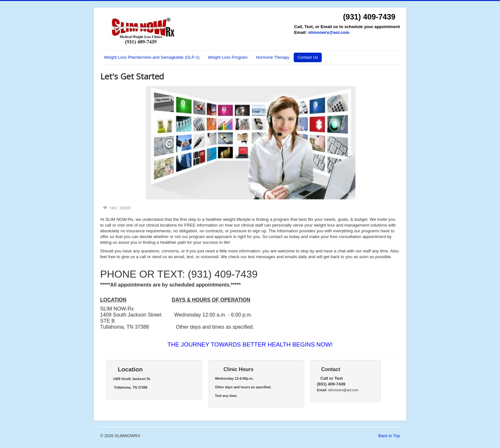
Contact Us (308, 57)
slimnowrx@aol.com (329, 32)
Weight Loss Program (228, 57)
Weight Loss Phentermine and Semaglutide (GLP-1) (152, 57)
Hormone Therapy (272, 57)
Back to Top (389, 436)
